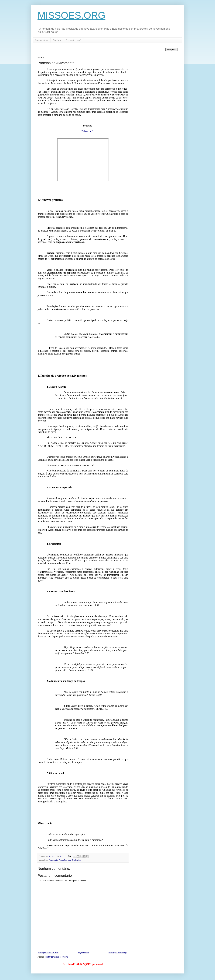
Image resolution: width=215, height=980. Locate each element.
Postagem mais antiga (118, 952)
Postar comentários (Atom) (56, 957)
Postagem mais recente (48, 952)
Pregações (63, 860)
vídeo (79, 860)
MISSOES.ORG (72, 15)
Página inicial (42, 40)
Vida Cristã (72, 860)
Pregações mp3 (73, 40)
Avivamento (53, 860)
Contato (57, 40)
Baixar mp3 (87, 131)
